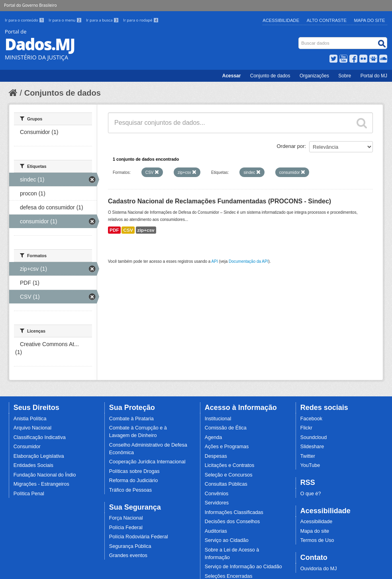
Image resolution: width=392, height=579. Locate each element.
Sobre (345, 76)
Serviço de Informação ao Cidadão (243, 567)
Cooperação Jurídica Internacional (147, 462)
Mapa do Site (370, 20)
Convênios (217, 494)
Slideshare (312, 447)
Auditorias (216, 531)
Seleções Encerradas (229, 576)
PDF (114, 230)
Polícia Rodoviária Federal (139, 537)
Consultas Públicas (226, 484)
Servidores (217, 503)
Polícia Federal (126, 528)
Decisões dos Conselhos (232, 522)
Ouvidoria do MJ (319, 569)
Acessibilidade (281, 20)
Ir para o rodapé (141, 20)
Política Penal (29, 494)
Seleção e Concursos (229, 475)
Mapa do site (315, 531)
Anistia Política (30, 419)
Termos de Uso (317, 540)
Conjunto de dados (270, 76)
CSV (128, 230)
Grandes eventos (128, 555)
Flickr (306, 428)
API (215, 261)
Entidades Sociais (33, 465)
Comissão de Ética (226, 428)
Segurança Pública (130, 546)
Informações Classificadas (234, 512)
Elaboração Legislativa (39, 456)
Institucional (218, 419)
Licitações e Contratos (230, 465)
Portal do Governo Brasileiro (30, 5)
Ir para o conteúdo (25, 20)
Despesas (216, 456)
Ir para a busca (103, 20)
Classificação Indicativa (40, 437)
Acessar (232, 76)
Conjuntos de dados (63, 93)
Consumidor (27, 447)
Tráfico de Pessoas (130, 490)
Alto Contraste (327, 20)
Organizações (314, 76)
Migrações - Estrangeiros (41, 484)
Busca (299, 39)
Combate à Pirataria (131, 419)
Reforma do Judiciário (134, 481)
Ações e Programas (227, 447)
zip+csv (146, 230)
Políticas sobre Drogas (134, 471)
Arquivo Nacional (32, 428)
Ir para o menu (66, 20)
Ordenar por (291, 146)
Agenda (213, 437)
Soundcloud (314, 437)
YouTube (310, 465)
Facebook (311, 419)
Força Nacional (126, 518)
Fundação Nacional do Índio (45, 475)
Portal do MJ (374, 76)
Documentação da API (249, 261)
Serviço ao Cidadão (227, 540)
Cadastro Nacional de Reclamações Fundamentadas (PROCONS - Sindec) (220, 201)
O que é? (311, 494)
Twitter (308, 456)
